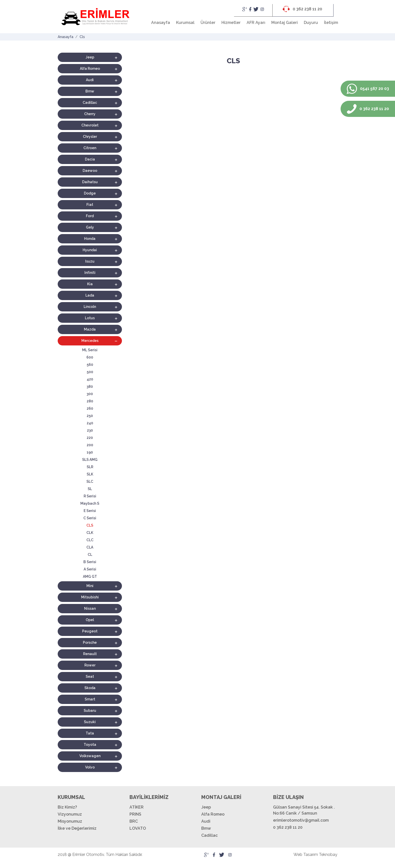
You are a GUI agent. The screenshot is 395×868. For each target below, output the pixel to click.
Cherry (90, 114)
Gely (90, 227)
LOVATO (138, 828)
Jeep (90, 57)
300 (90, 394)
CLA (90, 547)
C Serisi (90, 518)
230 (90, 430)
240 (90, 423)
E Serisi (90, 511)
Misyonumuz (70, 821)
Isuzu (90, 261)
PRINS (135, 814)
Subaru (90, 711)
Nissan (90, 608)
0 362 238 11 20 (302, 9)
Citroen (90, 148)
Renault (90, 654)
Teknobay (328, 855)
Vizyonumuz (70, 814)
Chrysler (90, 137)
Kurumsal (185, 23)
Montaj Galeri (285, 23)
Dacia (90, 159)
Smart (90, 699)
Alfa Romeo (90, 69)
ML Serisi (90, 350)
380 (90, 387)
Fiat (90, 205)
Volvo (90, 767)
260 (90, 408)
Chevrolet (90, 125)
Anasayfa (161, 23)
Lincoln (90, 307)
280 (90, 401)
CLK (90, 533)
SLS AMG (90, 460)
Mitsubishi (90, 597)
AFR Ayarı (256, 23)
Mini (90, 586)
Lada (90, 295)
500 (90, 372)
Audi (90, 80)
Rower (90, 665)
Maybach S (90, 503)
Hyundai (90, 250)
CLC (90, 540)
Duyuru (311, 23)
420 (90, 379)
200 (90, 445)
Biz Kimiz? (67, 807)
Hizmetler (231, 23)
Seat (90, 677)
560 (90, 365)
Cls (82, 37)
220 (90, 438)
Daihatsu (90, 182)
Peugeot (90, 631)
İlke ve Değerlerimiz (77, 828)
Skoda (90, 688)
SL (90, 489)
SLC (90, 481)
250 (90, 416)
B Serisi (90, 562)
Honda (90, 239)
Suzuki (90, 722)
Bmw (90, 91)
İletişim (331, 23)
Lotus (90, 318)
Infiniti (90, 273)
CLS (90, 525)
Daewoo (90, 171)
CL (90, 555)
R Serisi (90, 496)
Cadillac (90, 103)
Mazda (90, 329)
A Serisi (90, 569)
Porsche (90, 642)
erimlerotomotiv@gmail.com (301, 820)
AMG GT (90, 576)
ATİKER (137, 807)
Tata (90, 733)
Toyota (90, 745)
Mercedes (90, 341)
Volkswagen (90, 756)
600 (90, 357)
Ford (90, 216)
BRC (134, 821)
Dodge (90, 193)
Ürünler (208, 23)
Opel (90, 620)
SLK (90, 474)
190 (90, 452)
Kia (90, 284)
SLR (90, 467)
